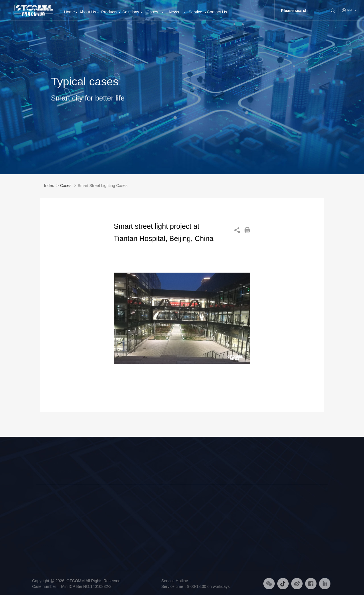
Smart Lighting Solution (152, 522)
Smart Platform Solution (153, 530)
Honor (41, 554)
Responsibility (47, 546)
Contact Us (217, 12)
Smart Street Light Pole (97, 513)
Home (69, 10)
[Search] (302, 11)
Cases (152, 12)
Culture (42, 530)
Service (195, 12)
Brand (41, 522)
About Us (88, 12)
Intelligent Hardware (94, 522)
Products (109, 12)
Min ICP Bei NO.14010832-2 (86, 586)
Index (49, 188)
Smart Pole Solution (150, 513)
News (174, 12)
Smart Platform (90, 530)
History (42, 538)
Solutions (131, 12)
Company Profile (50, 513)
